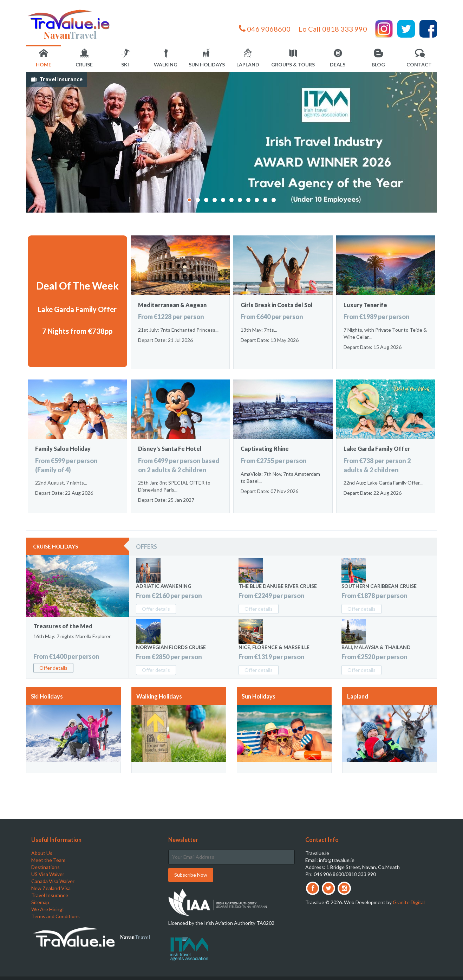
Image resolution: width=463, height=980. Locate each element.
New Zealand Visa (51, 888)
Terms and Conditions (56, 916)
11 (274, 200)
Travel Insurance (61, 79)
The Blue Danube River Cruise (278, 586)
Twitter (406, 29)
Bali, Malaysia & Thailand (376, 647)
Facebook (428, 29)
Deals (338, 58)
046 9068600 (265, 29)
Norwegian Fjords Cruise (171, 647)
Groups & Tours (293, 58)
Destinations (45, 867)
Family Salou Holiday (63, 449)
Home (44, 58)
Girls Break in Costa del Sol (277, 305)
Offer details (53, 668)
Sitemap (40, 902)
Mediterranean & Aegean (172, 305)
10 (265, 200)
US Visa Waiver (48, 874)
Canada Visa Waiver (53, 881)
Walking (166, 58)
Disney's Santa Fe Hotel (170, 449)
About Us (42, 853)
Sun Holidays (207, 58)
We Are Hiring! (48, 909)
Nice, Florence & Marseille (274, 647)
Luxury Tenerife (365, 305)
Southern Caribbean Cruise (379, 586)
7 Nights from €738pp (77, 331)
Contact (419, 58)
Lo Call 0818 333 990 (333, 29)
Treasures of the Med (63, 626)
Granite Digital (409, 902)
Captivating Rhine (265, 449)
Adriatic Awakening (164, 586)
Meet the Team (48, 860)
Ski (126, 58)
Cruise (84, 58)
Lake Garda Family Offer (77, 309)
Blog (378, 58)
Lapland (248, 58)
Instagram (384, 29)
